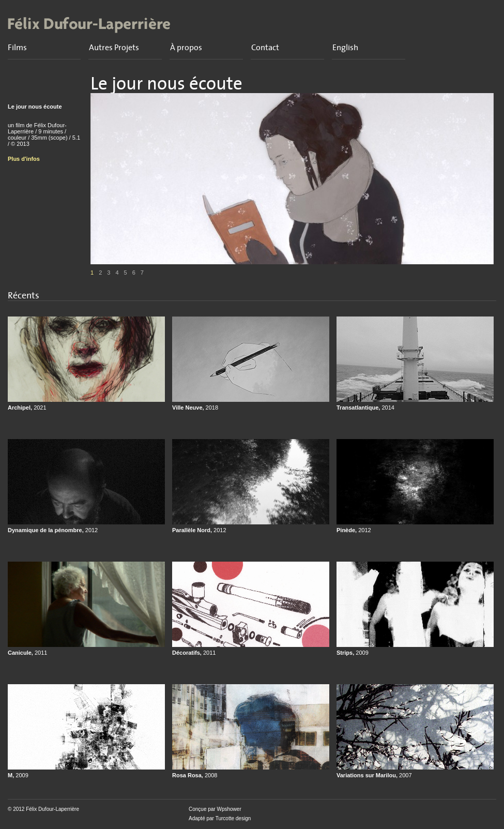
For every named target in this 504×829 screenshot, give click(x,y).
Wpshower (229, 809)
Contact (265, 48)
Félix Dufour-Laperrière (52, 809)
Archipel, (27, 408)
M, (18, 775)
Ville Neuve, (195, 408)
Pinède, (354, 530)
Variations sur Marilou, (374, 775)
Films (17, 48)
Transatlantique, (365, 408)
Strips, (353, 653)
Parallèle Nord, (199, 530)
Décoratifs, (194, 653)
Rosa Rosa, (195, 775)
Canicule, (27, 653)
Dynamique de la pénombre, (53, 530)
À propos (186, 48)
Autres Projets (114, 48)
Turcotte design (233, 818)
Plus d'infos (24, 159)
